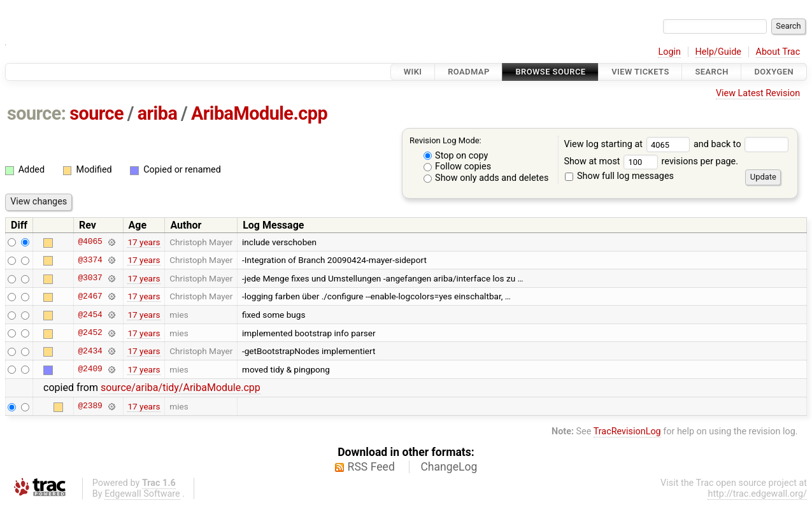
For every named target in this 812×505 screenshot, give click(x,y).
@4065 (90, 242)
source (96, 113)
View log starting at (629, 144)
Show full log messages (619, 176)
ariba (158, 113)
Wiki (413, 72)
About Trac (778, 52)
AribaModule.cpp (259, 113)
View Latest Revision (758, 93)
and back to (741, 144)
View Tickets (640, 72)
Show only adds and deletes (486, 178)
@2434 (90, 351)
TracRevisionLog (627, 431)
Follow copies (458, 167)
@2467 (90, 296)
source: (37, 113)
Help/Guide (718, 52)
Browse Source (550, 72)
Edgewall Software (142, 494)
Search (711, 72)
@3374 (90, 260)
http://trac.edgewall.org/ (757, 494)
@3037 (90, 278)
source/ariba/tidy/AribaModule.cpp (181, 388)
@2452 (90, 333)
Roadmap (469, 72)
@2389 (90, 406)
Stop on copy (456, 156)
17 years (144, 242)
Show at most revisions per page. (651, 161)
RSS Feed (371, 467)
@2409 (90, 369)
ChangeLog (449, 467)
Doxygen (774, 72)
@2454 (90, 315)
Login (669, 52)
